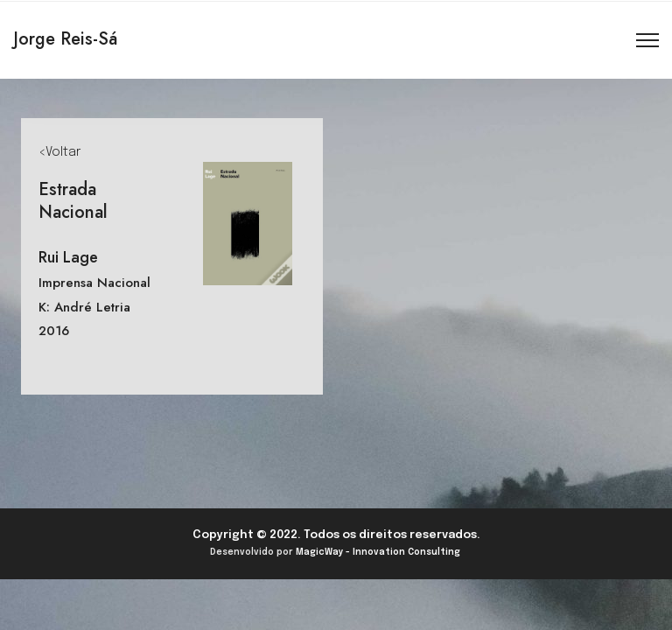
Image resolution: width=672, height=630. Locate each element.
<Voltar (59, 152)
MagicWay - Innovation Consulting (378, 552)
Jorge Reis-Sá (65, 39)
